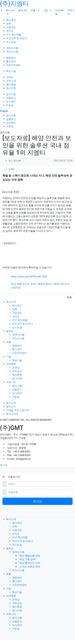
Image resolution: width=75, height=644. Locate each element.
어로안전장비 (13, 65)
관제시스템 (12, 48)
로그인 (4, 465)
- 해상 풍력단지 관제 (29, 563)
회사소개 (11, 302)
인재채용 (11, 364)
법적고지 (11, 407)
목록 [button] (69, 297)
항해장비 (11, 58)
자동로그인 (14, 477)
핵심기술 (11, 71)
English (4, 111)
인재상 (10, 77)
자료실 (10, 105)
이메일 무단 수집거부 (18, 410)
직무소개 (11, 81)
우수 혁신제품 (14, 35)
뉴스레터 (11, 102)
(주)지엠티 (14, 4)
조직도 (10, 31)
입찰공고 (11, 98)
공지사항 (11, 94)
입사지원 (11, 88)
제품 (33, 10)
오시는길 (11, 42)
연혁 (9, 24)
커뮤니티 (11, 382)
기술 (45, 10)
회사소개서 (12, 414)
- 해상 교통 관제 (27, 559)
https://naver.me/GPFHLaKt (29, 277)
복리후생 (11, 85)
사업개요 (11, 27)
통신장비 (11, 61)
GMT (7, 469)
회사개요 (11, 20)
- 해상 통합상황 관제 (29, 556)
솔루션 (22, 10)
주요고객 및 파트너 (16, 38)
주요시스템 (12, 52)
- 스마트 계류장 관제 (29, 567)
